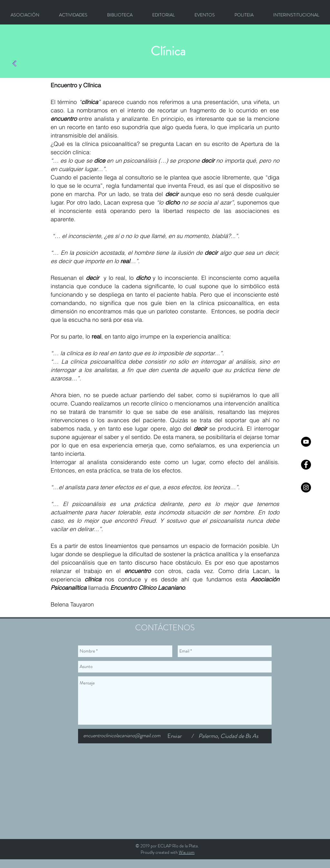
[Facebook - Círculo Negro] (306, 465)
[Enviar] (175, 736)
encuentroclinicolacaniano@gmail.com (122, 735)
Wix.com (187, 852)
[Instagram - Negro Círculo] (306, 487)
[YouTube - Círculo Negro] (306, 442)
